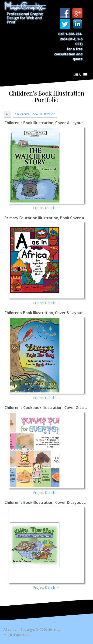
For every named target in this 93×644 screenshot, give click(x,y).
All (8, 114)
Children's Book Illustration (35, 114)
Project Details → (46, 208)
